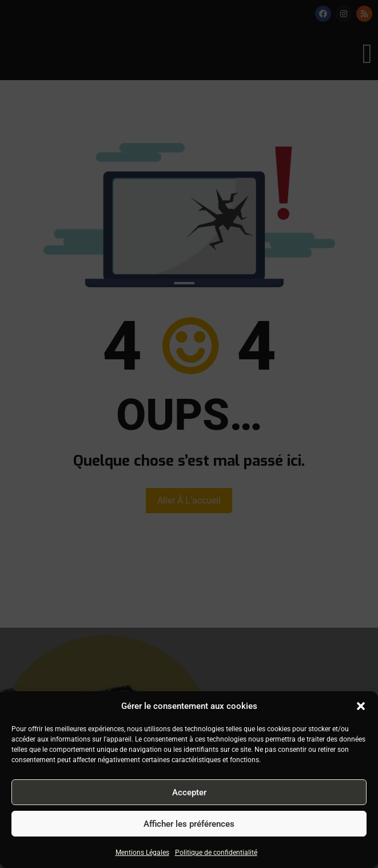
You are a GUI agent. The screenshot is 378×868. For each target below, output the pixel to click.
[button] (361, 706)
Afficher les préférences (189, 824)
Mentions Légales (142, 853)
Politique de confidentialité (216, 853)
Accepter (189, 792)
